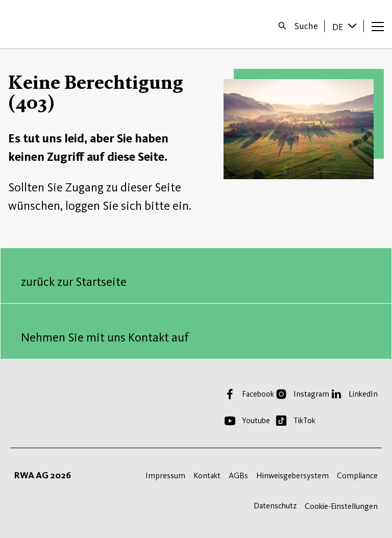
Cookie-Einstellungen (341, 506)
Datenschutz (275, 506)
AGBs (238, 475)
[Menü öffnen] (378, 26)
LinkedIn (363, 394)
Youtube (256, 420)
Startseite (42, 25)
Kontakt (207, 475)
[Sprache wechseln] (353, 26)
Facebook (258, 394)
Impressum (165, 475)
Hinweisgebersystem (292, 475)
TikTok (304, 420)
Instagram (311, 394)
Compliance (357, 475)
